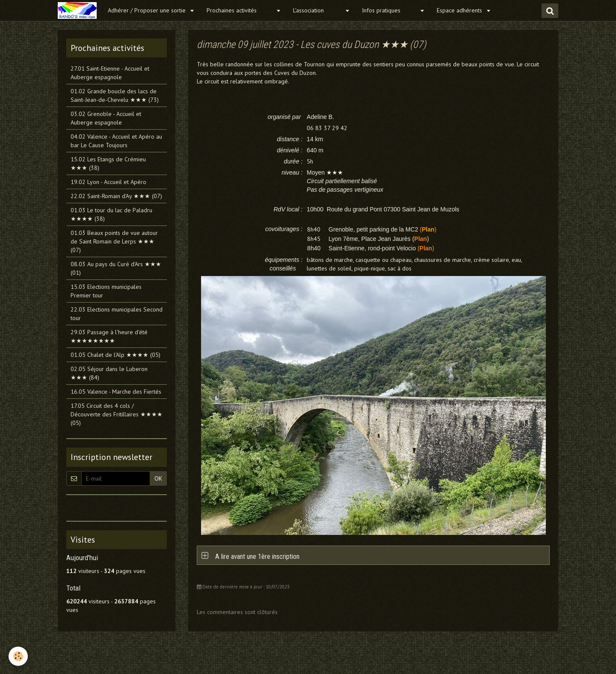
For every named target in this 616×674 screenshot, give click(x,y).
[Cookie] (18, 656)
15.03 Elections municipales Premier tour (106, 291)
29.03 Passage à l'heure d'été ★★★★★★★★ (109, 336)
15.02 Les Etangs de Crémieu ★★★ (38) (108, 163)
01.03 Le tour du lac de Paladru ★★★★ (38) (111, 214)
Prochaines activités (240, 10)
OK (158, 478)
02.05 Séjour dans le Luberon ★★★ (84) (109, 373)
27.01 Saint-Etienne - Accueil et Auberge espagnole (110, 73)
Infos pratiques (390, 10)
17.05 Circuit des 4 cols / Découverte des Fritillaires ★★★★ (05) (117, 414)
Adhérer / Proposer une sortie (148, 10)
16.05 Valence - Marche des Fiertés (116, 392)
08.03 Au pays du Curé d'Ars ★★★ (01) (116, 268)
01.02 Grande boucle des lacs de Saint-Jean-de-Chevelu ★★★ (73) (115, 95)
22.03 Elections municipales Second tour (117, 314)
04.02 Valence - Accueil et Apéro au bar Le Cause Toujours (116, 141)
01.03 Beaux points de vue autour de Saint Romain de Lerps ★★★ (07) (114, 241)
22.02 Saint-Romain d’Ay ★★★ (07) (116, 196)
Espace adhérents (460, 10)
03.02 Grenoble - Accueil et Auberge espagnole (106, 118)
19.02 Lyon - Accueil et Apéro (108, 182)
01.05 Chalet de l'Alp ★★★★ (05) (115, 355)
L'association (318, 10)
